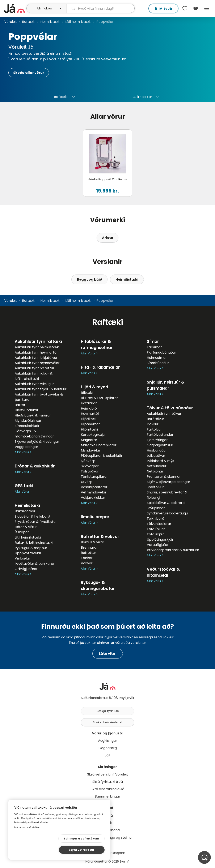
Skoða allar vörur (29, 73)
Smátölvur (155, 487)
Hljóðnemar (90, 424)
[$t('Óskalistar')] (185, 8)
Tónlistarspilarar (94, 477)
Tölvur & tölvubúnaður (170, 408)
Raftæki (29, 22)
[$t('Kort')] (196, 8)
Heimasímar (157, 358)
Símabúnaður (158, 363)
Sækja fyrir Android (107, 722)
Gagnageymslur (160, 445)
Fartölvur (154, 429)
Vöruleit (11, 22)
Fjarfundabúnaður (161, 352)
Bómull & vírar (92, 542)
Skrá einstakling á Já (107, 789)
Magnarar (89, 440)
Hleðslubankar (27, 410)
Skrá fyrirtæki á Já (108, 782)
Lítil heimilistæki (78, 22)
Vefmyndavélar (94, 492)
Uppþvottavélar (28, 553)
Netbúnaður (157, 466)
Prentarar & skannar (164, 477)
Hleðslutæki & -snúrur (33, 415)
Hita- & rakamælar (100, 367)
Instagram (118, 853)
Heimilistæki (50, 22)
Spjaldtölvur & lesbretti (166, 503)
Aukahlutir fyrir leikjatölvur (36, 358)
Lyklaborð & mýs (160, 461)
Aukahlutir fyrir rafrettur (35, 368)
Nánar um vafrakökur (27, 839)
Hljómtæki (89, 429)
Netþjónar (155, 471)
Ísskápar (22, 532)
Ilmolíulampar (95, 517)
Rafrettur (88, 553)
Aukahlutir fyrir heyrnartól (36, 352)
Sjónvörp (88, 461)
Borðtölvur (155, 419)
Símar (153, 342)
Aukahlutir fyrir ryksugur (34, 384)
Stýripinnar (156, 508)
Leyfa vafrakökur (84, 849)
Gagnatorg (108, 748)
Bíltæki (87, 393)
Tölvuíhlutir (156, 529)
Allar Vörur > (23, 452)
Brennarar (89, 547)
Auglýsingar (108, 741)
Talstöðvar (90, 471)
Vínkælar (22, 558)
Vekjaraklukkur (93, 498)
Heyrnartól (90, 414)
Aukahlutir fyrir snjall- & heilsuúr (41, 389)
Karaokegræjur (93, 435)
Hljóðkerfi (88, 419)
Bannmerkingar (107, 796)
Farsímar (154, 347)
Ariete (107, 238)
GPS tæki (24, 486)
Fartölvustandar (160, 435)
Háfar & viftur (26, 527)
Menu (207, 8)
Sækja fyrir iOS (108, 711)
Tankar (87, 558)
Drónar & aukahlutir (35, 466)
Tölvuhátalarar (159, 524)
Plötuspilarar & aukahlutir (102, 456)
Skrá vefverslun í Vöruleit (108, 774)
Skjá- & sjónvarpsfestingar (168, 482)
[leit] (100, 8)
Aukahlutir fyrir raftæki (38, 342)
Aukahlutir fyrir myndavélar (37, 363)
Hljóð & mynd (94, 387)
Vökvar (87, 563)
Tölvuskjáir (155, 534)
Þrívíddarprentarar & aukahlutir (173, 550)
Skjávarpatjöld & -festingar (37, 442)
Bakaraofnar (25, 511)
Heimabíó (89, 408)
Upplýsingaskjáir (160, 539)
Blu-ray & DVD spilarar (99, 398)
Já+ (108, 755)
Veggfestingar (26, 447)
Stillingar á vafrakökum (41, 850)
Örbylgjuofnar (26, 569)
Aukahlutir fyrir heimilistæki (37, 347)
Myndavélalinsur (28, 421)
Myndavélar (91, 450)
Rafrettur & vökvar (100, 537)
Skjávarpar (90, 466)
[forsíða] (15, 8)
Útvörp (87, 482)
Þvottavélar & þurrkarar (35, 564)
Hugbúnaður (157, 450)
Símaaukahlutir (27, 426)
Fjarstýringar (157, 440)
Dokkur (153, 424)
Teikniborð (155, 519)
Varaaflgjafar (158, 545)
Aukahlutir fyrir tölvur (164, 414)
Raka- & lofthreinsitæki (34, 543)
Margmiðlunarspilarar (99, 445)
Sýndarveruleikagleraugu (167, 513)
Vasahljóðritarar (94, 487)
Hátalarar (89, 403)
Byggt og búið (89, 279)
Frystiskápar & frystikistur (36, 522)
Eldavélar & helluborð (32, 516)
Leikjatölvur (156, 456)
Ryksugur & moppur (31, 548)
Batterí (21, 405)
